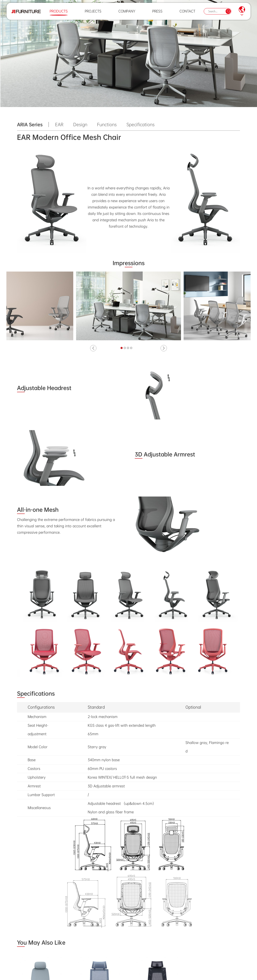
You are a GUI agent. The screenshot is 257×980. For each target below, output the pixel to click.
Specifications (141, 124)
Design (80, 124)
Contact (186, 14)
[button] (93, 348)
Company (126, 14)
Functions (107, 124)
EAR (59, 124)
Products (58, 14)
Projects (92, 14)
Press (156, 14)
